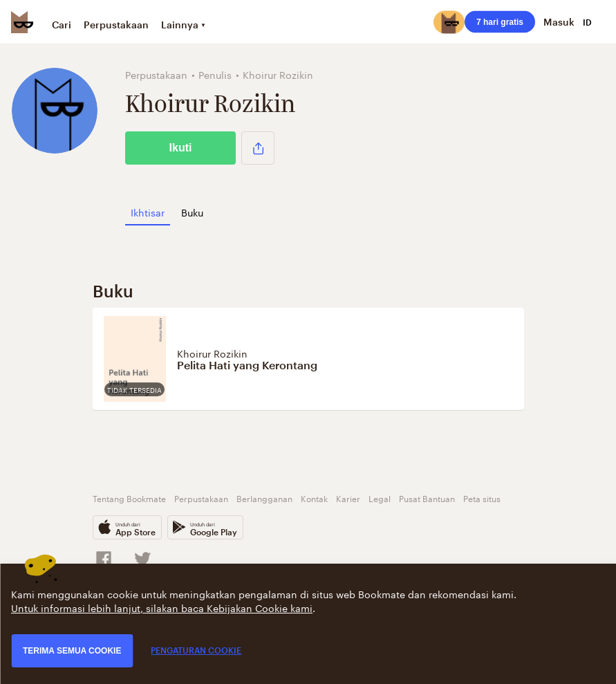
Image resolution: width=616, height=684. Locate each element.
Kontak (314, 498)
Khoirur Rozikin (212, 353)
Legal (380, 498)
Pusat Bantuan (427, 498)
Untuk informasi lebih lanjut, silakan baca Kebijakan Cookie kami (162, 607)
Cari (62, 25)
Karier (348, 498)
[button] (258, 148)
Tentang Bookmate (129, 498)
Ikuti (181, 148)
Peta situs (482, 498)
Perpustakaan (116, 25)
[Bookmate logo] (22, 22)
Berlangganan (264, 498)
